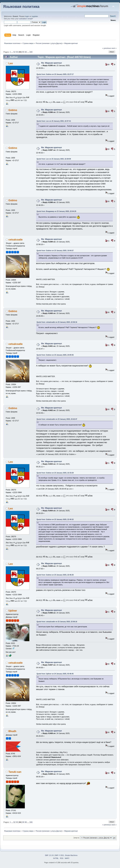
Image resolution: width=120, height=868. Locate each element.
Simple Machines (71, 855)
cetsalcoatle (16, 240)
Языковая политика (21, 7)
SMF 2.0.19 (49, 855)
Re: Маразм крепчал (51, 63)
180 (31, 52)
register (35, 16)
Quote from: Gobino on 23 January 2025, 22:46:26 (55, 575)
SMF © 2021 (59, 855)
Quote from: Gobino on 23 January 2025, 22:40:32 (55, 519)
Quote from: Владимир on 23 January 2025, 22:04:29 (56, 211)
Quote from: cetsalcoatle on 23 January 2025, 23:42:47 (57, 419)
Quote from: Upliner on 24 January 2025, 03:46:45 (55, 674)
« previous (107, 48)
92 (14, 52)
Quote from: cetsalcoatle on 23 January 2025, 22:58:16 (57, 322)
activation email (26, 19)
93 (17, 52)
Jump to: (76, 838)
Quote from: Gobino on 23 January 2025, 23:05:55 (55, 355)
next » (114, 48)
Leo (11, 63)
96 (26, 52)
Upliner (13, 611)
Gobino (13, 110)
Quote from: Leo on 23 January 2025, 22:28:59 (54, 159)
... (12, 52)
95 (23, 52)
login (27, 16)
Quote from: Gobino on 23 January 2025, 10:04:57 (55, 251)
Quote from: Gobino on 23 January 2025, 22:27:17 (55, 74)
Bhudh (12, 731)
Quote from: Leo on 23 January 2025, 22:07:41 (54, 121)
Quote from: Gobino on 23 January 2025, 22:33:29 (55, 473)
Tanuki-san (15, 772)
